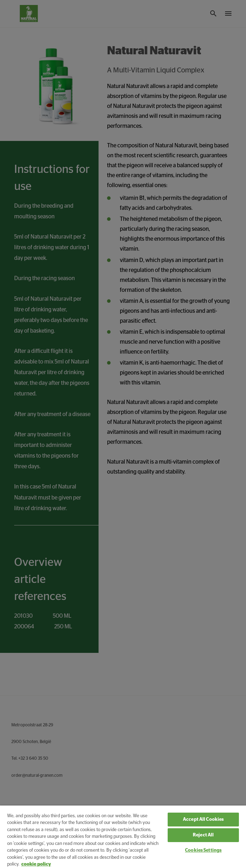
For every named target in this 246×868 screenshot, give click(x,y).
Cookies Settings (203, 850)
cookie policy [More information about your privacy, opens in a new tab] (36, 864)
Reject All (203, 835)
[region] (123, 837)
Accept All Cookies (203, 820)
